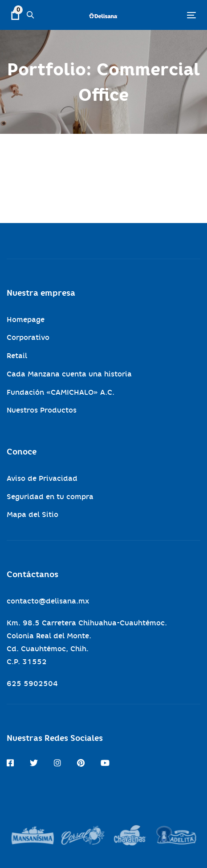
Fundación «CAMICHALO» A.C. (61, 392)
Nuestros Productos (42, 410)
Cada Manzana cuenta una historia (69, 374)
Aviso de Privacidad (42, 478)
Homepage (26, 320)
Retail (17, 356)
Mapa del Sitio (32, 515)
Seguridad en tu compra (50, 497)
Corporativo (28, 337)
